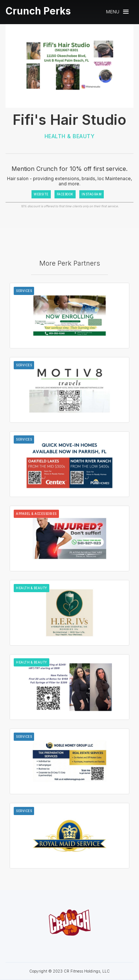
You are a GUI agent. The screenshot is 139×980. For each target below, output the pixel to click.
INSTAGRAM (92, 194)
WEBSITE (41, 194)
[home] (38, 11)
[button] (117, 12)
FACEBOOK (65, 194)
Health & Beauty (70, 136)
